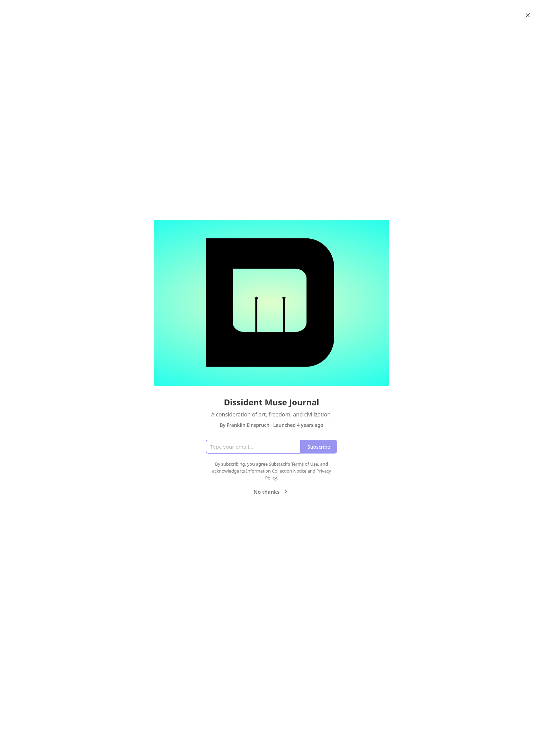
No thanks (271, 492)
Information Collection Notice (276, 471)
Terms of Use (305, 464)
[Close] (528, 15)
